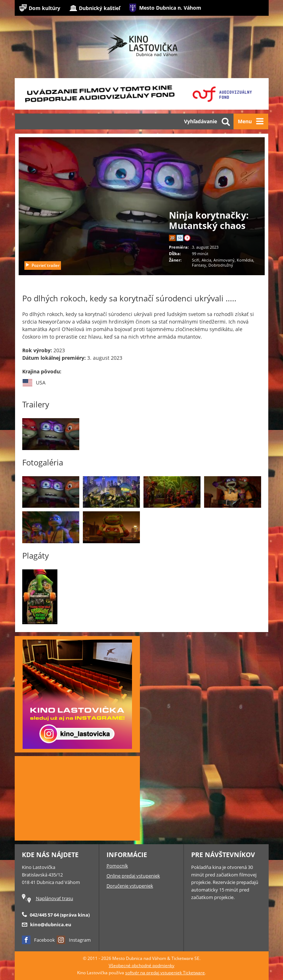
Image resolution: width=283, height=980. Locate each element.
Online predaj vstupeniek (133, 876)
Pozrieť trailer (42, 265)
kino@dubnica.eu (51, 924)
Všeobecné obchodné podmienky (141, 965)
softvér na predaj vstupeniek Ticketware (165, 973)
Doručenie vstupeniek (130, 886)
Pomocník (117, 866)
